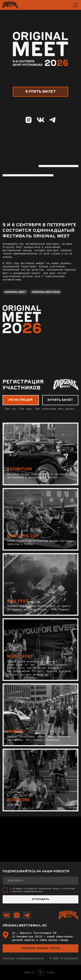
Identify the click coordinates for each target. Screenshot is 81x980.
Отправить (41, 899)
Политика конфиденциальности (23, 958)
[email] (41, 881)
